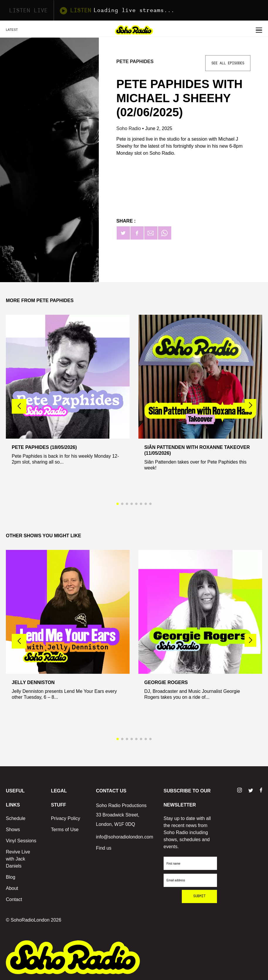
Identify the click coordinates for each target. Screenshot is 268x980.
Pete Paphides (135, 62)
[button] (250, 405)
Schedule (16, 818)
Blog (11, 877)
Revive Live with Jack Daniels (18, 859)
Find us (104, 848)
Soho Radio (129, 128)
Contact (14, 899)
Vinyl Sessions (21, 841)
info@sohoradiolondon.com (124, 837)
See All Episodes (228, 63)
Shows (13, 830)
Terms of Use (65, 830)
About (12, 888)
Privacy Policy (66, 818)
